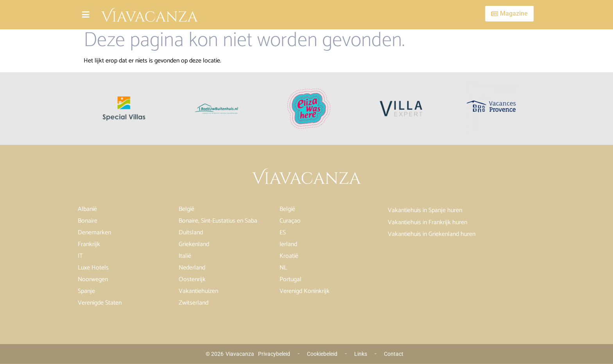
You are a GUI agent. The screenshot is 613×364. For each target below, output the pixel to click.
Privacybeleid (274, 354)
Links (361, 354)
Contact (394, 354)
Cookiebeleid (322, 354)
